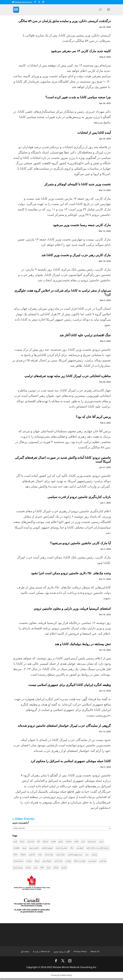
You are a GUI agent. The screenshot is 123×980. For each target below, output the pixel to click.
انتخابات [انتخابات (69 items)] (68, 841)
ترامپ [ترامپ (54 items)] (101, 841)
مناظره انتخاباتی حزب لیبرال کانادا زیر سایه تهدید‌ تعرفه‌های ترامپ (68, 376)
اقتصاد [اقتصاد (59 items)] (53, 841)
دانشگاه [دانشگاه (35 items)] (23, 855)
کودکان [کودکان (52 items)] (56, 869)
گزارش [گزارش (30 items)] (64, 869)
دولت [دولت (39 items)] (40, 855)
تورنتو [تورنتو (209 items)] (24, 848)
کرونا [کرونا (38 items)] (49, 869)
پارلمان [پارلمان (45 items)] (28, 869)
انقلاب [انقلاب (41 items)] (76, 841)
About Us (95, 953)
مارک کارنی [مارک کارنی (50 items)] (58, 862)
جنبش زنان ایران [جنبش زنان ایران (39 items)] (62, 848)
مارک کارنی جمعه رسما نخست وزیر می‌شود (82, 225)
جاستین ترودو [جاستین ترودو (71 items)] (34, 848)
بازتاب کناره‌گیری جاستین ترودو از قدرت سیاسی (79, 497)
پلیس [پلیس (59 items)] (35, 869)
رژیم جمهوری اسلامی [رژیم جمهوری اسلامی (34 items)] (75, 855)
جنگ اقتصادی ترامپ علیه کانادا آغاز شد (85, 335)
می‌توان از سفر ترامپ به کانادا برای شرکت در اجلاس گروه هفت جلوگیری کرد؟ (63, 292)
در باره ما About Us (41, 953)
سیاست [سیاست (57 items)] (29, 862)
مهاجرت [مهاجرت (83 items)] (68, 862)
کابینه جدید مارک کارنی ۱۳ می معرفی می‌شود (80, 51)
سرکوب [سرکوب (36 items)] (94, 855)
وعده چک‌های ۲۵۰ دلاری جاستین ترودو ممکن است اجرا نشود (71, 573)
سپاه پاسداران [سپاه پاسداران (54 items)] (18, 862)
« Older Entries (23, 819)
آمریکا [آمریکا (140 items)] (22, 841)
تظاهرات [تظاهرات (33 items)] (16, 848)
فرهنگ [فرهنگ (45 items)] (37, 862)
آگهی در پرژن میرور (62, 953)
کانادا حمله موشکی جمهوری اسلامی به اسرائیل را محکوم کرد (71, 761)
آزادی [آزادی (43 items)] (15, 841)
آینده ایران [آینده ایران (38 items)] (31, 841)
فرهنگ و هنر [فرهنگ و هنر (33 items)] (47, 862)
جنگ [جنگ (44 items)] (72, 848)
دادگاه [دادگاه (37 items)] (15, 855)
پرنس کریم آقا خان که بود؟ (93, 417)
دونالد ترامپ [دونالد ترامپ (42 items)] (60, 855)
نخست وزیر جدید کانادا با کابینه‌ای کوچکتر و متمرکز (77, 184)
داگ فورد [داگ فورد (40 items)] (32, 855)
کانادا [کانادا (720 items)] (42, 869)
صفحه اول (25, 953)
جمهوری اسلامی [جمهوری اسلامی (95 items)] (47, 848)
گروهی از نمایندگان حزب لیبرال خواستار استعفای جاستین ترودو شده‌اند (64, 725)
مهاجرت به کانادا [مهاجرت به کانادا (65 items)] (80, 862)
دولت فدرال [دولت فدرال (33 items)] (49, 855)
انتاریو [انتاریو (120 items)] (61, 841)
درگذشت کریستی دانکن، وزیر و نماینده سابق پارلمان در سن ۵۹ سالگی (65, 21)
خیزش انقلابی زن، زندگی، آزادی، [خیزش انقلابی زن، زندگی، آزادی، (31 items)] (98, 848)
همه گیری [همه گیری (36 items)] (103, 862)
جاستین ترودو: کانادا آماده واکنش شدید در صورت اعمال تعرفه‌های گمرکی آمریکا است (63, 459)
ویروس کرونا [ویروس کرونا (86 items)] (18, 869)
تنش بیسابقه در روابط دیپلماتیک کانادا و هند (83, 644)
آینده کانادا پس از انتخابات (94, 132)
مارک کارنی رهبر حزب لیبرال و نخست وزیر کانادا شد (76, 255)
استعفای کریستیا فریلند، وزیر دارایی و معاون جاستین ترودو (72, 608)
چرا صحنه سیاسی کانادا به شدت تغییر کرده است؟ (78, 97)
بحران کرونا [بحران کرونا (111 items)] (92, 841)
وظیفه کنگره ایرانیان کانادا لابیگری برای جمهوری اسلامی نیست (69, 685)
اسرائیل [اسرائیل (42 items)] (45, 841)
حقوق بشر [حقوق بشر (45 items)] (80, 848)
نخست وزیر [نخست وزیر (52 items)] (92, 862)
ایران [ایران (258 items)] (83, 841)
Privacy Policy (80, 953)
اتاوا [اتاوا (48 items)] (38, 841)
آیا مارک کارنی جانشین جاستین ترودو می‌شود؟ (80, 543)
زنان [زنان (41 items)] (87, 855)
